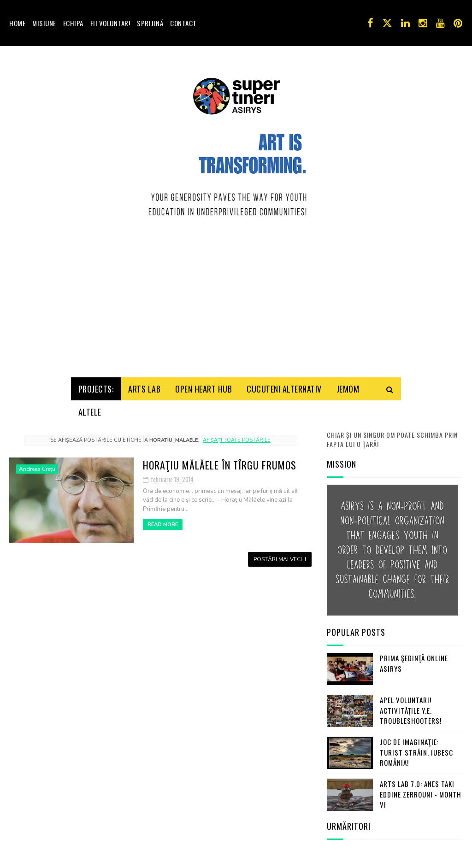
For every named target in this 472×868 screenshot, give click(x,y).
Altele (90, 406)
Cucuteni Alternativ (284, 383)
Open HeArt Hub (204, 383)
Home (17, 23)
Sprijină (150, 23)
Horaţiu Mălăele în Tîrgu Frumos (220, 459)
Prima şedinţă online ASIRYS (414, 658)
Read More (163, 519)
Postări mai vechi (280, 554)
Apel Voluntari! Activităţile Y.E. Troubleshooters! (411, 705)
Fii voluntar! (110, 23)
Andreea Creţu (37, 463)
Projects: (96, 383)
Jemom (348, 383)
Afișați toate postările (237, 434)
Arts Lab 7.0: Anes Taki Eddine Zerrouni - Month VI (421, 789)
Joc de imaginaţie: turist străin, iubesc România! (416, 747)
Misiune (44, 23)
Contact (183, 23)
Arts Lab (144, 383)
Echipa (73, 23)
